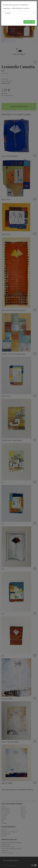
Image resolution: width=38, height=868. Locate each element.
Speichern (29, 22)
